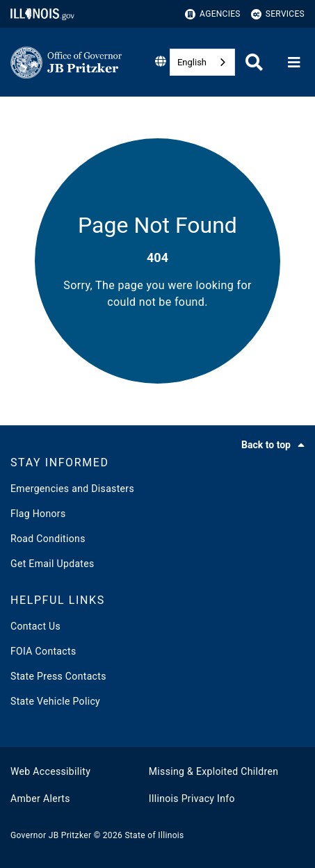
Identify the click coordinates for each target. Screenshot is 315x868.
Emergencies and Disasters (72, 489)
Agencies (213, 14)
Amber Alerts (40, 799)
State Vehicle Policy (55, 701)
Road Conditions (48, 539)
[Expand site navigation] (294, 63)
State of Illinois (154, 835)
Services (278, 14)
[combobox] (202, 62)
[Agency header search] (254, 62)
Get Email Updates (52, 564)
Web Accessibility (50, 771)
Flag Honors (38, 514)
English (192, 62)
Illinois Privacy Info (192, 799)
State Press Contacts (58, 676)
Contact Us (35, 626)
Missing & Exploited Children (213, 771)
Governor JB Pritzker (51, 835)
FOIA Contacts (43, 651)
